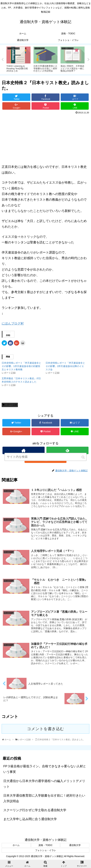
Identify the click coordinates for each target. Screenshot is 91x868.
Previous (2, 60)
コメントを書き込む (45, 729)
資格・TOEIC (45, 845)
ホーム (16, 845)
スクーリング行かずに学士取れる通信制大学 (35, 810)
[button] (83, 460)
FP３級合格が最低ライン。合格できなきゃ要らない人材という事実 (45, 769)
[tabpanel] (18, 59)
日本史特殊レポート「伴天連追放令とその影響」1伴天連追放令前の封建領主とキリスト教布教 (21, 366)
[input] (45, 460)
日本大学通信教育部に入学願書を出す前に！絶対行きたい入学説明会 (44, 798)
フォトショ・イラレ (46, 850)
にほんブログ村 (13, 323)
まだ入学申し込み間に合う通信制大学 (30, 819)
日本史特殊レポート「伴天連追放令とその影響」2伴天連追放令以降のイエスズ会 (65, 366)
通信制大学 (75, 845)
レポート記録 (11, 405)
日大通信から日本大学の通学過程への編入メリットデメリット (44, 784)
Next (89, 60)
